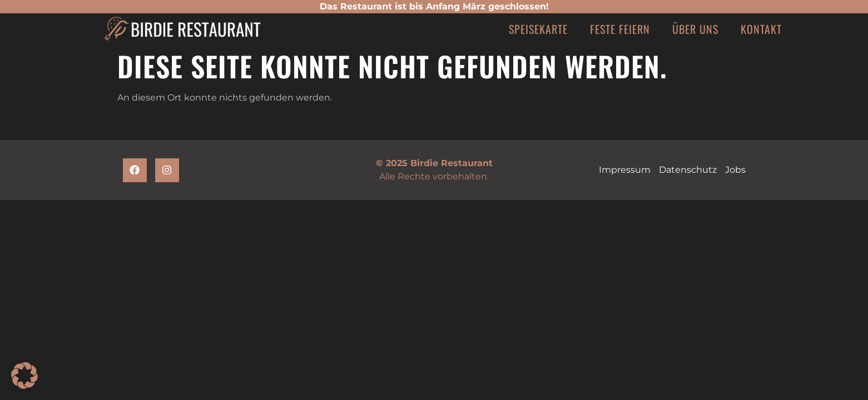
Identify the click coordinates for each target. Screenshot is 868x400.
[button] (24, 376)
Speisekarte (538, 29)
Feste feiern (620, 29)
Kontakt (761, 29)
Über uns (695, 29)
